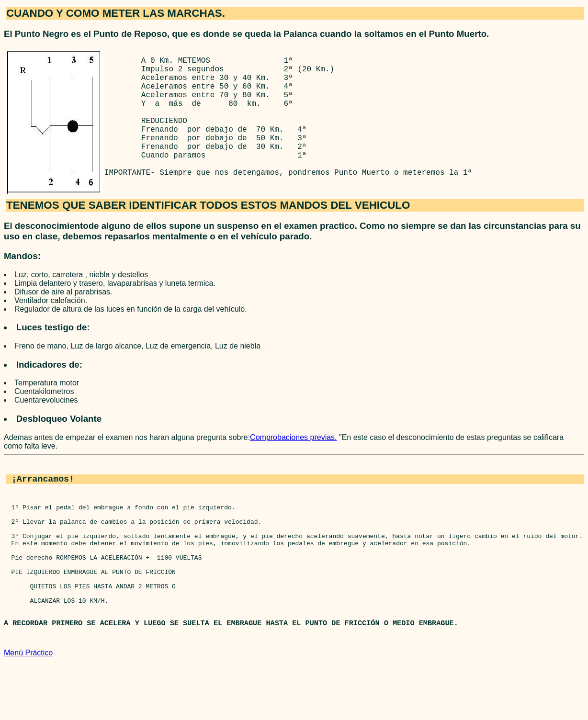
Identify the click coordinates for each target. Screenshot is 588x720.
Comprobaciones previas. (293, 466)
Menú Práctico (28, 712)
